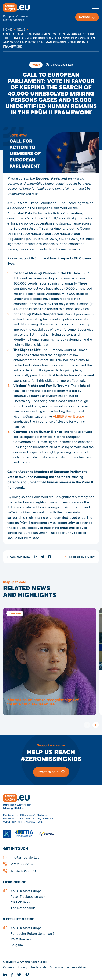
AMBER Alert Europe (20, 12)
